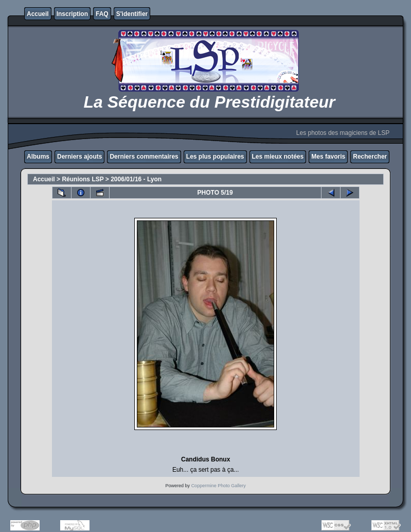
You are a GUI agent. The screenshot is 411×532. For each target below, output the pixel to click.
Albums (38, 157)
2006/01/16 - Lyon (136, 179)
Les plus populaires (215, 157)
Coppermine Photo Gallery (219, 486)
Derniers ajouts (79, 157)
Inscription (72, 14)
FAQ (102, 14)
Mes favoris (328, 157)
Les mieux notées (278, 157)
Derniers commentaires (144, 157)
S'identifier (132, 14)
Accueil (38, 14)
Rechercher (370, 157)
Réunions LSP (83, 179)
